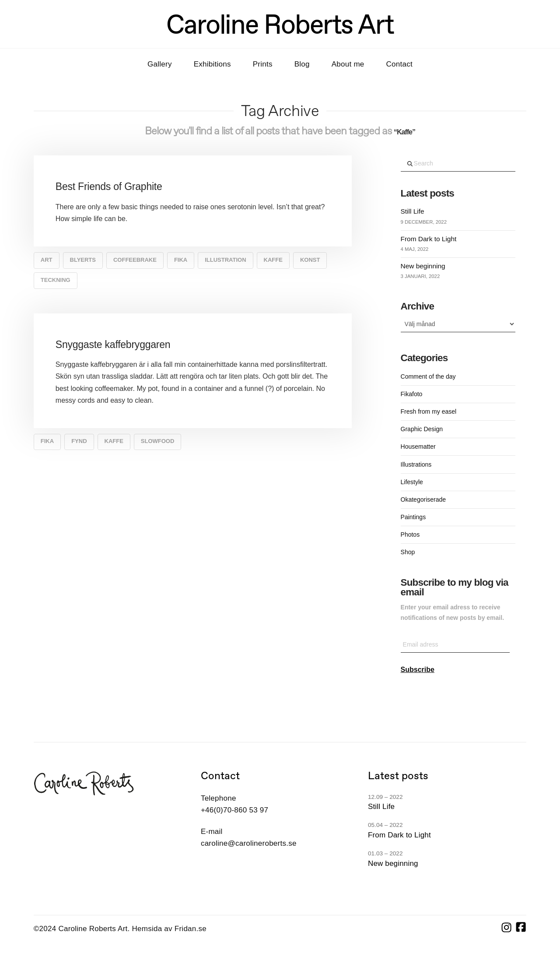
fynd (79, 441)
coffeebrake (135, 260)
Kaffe (273, 260)
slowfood (158, 441)
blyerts (83, 260)
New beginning (423, 266)
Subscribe (418, 670)
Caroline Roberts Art (280, 24)
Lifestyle (412, 482)
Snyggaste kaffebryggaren (113, 345)
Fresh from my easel (429, 411)
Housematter (418, 447)
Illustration (225, 260)
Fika (181, 260)
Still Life (413, 211)
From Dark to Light (429, 239)
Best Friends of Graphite (109, 186)
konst (310, 260)
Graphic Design (422, 429)
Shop (408, 552)
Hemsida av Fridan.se (169, 929)
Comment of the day (428, 376)
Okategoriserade (423, 499)
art (47, 260)
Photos (410, 534)
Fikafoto (412, 394)
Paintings (413, 517)
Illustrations (416, 464)
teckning (56, 280)
